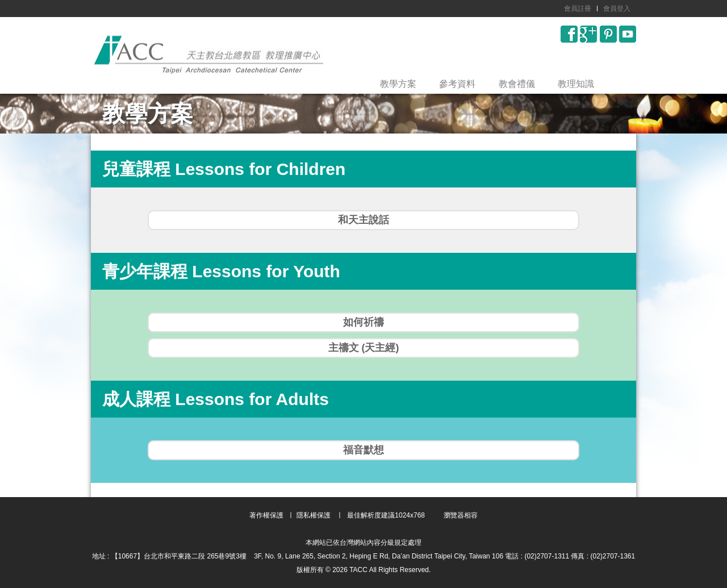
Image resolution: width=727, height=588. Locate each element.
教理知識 (576, 84)
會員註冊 (578, 9)
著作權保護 (266, 515)
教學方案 (398, 84)
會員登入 (617, 9)
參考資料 (457, 84)
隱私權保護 (314, 515)
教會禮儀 (517, 84)
